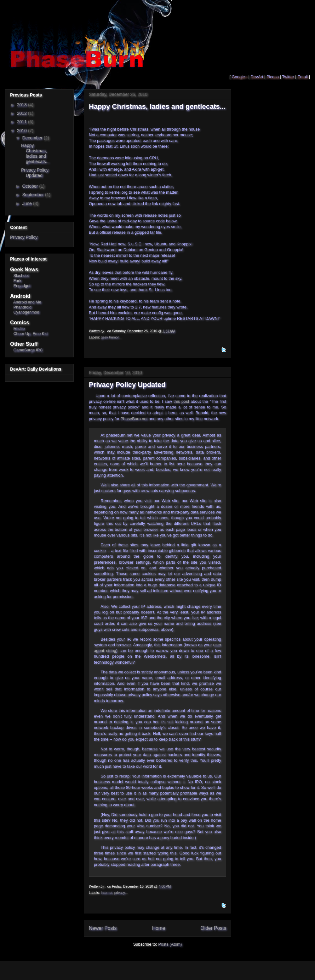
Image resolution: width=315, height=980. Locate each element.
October (31, 186)
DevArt (257, 77)
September (33, 195)
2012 (23, 113)
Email (303, 77)
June (27, 203)
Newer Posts (103, 928)
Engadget (22, 286)
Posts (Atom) (170, 944)
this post (181, 401)
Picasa (273, 77)
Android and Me (27, 302)
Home (159, 928)
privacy (120, 893)
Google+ (239, 77)
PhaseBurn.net (134, 419)
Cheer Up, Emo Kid (31, 334)
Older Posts (213, 928)
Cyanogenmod (26, 312)
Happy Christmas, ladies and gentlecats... (157, 106)
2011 (23, 122)
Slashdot (21, 276)
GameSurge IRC (28, 350)
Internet (107, 893)
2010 (23, 131)
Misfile (19, 329)
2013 (23, 105)
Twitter (288, 77)
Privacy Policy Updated (127, 385)
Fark (17, 281)
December (33, 138)
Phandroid (23, 307)
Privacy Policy (24, 237)
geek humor (110, 337)
